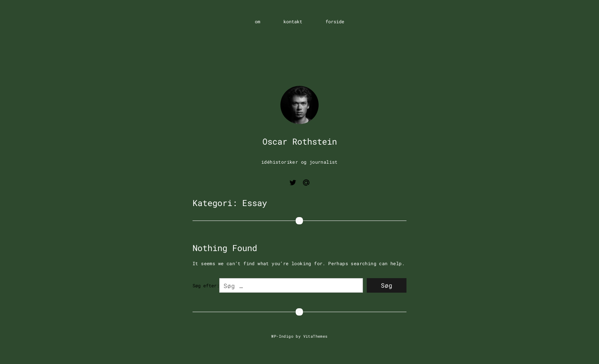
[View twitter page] (293, 184)
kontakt (293, 21)
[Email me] (306, 184)
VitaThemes (316, 336)
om (257, 21)
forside (335, 21)
